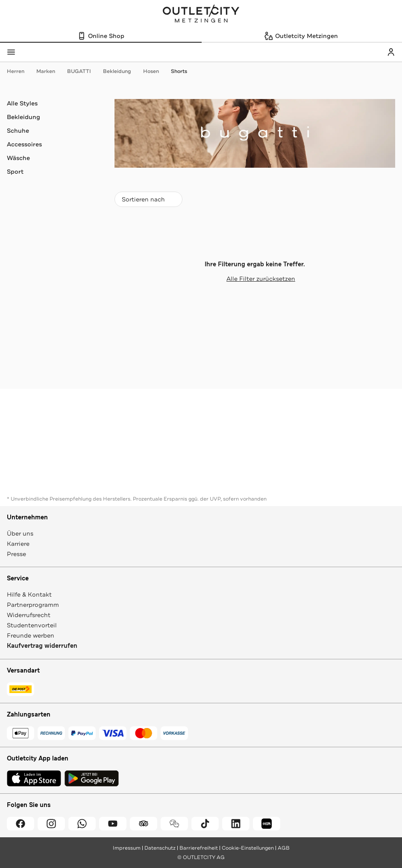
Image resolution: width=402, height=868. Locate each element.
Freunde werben (31, 635)
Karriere (18, 544)
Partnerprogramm (33, 605)
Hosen (155, 71)
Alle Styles (22, 103)
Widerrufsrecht (29, 615)
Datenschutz (160, 848)
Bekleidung (121, 71)
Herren (20, 71)
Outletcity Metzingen (201, 15)
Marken (50, 71)
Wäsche (18, 158)
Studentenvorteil (32, 625)
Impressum (127, 848)
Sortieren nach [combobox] (148, 201)
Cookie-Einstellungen (248, 848)
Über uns (20, 533)
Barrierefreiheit (199, 848)
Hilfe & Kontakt (29, 594)
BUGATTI (83, 71)
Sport (15, 172)
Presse (16, 554)
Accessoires (24, 144)
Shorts (179, 71)
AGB (284, 848)
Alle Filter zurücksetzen (255, 279)
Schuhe (18, 131)
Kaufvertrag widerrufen (42, 646)
